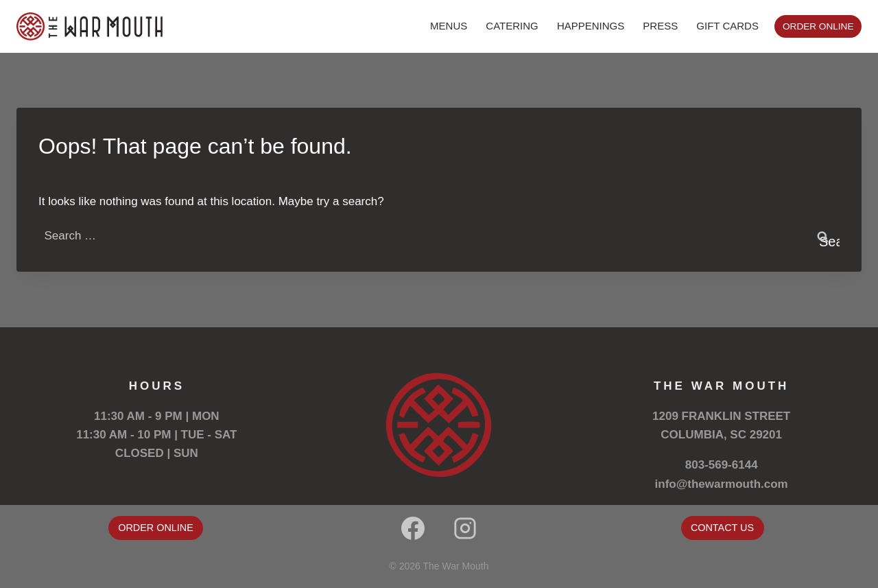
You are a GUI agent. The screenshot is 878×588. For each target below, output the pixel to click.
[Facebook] (413, 528)
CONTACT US (722, 528)
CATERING (512, 26)
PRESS (660, 26)
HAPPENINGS (591, 26)
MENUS (449, 26)
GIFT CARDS (727, 26)
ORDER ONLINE (818, 26)
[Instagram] (465, 528)
